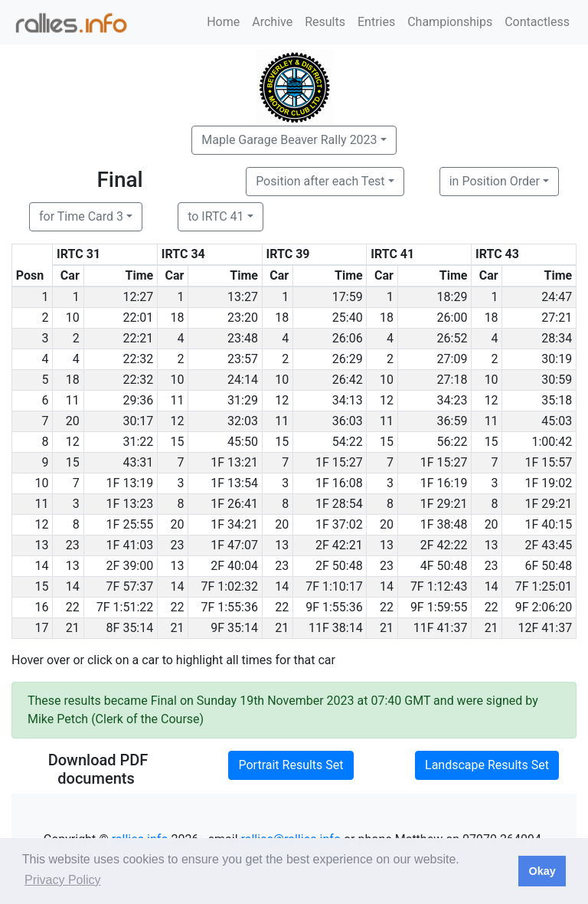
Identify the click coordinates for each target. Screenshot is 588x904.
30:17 (138, 421)
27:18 (452, 380)
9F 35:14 (234, 628)
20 (73, 421)
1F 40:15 (549, 524)
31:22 (138, 442)
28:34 (557, 338)
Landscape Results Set (487, 765)
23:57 (243, 359)
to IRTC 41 (216, 216)
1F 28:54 (339, 504)
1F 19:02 (549, 483)
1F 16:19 (444, 483)
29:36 (138, 400)
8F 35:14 (130, 628)
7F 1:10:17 (334, 586)
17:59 (348, 297)
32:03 (243, 421)
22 (73, 607)
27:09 (452, 359)
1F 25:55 (130, 524)
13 (282, 545)
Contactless (537, 22)
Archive (272, 22)
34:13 (348, 400)
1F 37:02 (339, 524)
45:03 (557, 421)
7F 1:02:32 (229, 586)
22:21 (138, 338)
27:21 (557, 318)
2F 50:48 (339, 566)
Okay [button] (542, 871)
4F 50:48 (444, 566)
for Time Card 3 (81, 216)
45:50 (243, 442)
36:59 (452, 421)
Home (223, 22)
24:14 (243, 380)
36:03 (348, 421)
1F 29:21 (444, 504)
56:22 (452, 442)
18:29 (452, 297)
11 (73, 400)
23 (73, 545)
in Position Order (495, 181)
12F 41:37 (546, 628)
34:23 (452, 400)
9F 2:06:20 (544, 607)
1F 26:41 (234, 504)
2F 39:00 (130, 566)
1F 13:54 (234, 483)
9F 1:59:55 (439, 607)
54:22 (348, 442)
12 (282, 400)
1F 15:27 (339, 462)
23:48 (243, 338)
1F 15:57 (549, 462)
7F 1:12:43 (439, 586)
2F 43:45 (549, 545)
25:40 (348, 318)
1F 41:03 (130, 545)
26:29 (348, 359)
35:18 (557, 400)
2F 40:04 (234, 566)
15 (177, 442)
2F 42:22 (444, 545)
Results (325, 22)
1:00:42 (552, 442)
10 (73, 318)
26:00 (452, 318)
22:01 (138, 318)
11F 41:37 (441, 628)
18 (177, 318)
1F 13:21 (234, 462)
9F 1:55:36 (334, 607)
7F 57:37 (130, 586)
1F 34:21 (234, 524)
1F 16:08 (339, 483)
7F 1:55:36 (229, 607)
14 (73, 586)
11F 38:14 (336, 628)
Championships (450, 22)
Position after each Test (320, 181)
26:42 (348, 380)
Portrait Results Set (291, 765)
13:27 (243, 297)
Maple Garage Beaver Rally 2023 (289, 140)
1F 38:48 (444, 524)
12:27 (138, 297)
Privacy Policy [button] (63, 880)
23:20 (243, 318)
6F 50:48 (549, 566)
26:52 (452, 338)
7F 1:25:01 (544, 586)
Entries (376, 22)
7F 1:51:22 (125, 607)
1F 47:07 (234, 545)
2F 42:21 (339, 545)
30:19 (557, 359)
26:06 (348, 338)
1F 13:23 (130, 504)
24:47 (557, 297)
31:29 (243, 400)
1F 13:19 (130, 483)
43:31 (138, 462)
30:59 (557, 380)
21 (73, 628)
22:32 (138, 359)
